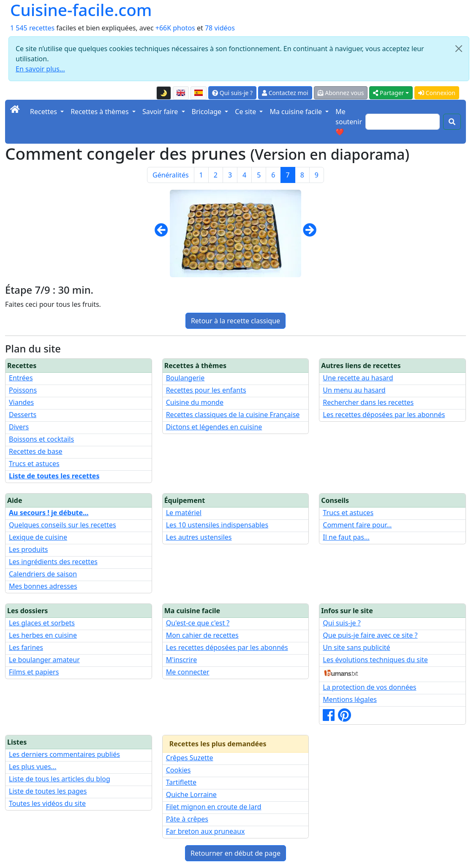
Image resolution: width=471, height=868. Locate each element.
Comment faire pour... (357, 525)
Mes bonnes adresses (43, 586)
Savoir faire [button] (161, 112)
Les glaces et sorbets (42, 623)
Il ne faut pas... (346, 537)
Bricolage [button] (208, 112)
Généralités (171, 175)
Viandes (21, 402)
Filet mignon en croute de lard (214, 807)
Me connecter (188, 672)
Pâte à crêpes (187, 819)
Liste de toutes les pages (48, 791)
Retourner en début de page (235, 853)
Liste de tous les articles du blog (60, 779)
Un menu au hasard (354, 390)
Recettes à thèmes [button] (101, 112)
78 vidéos (220, 28)
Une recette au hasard (358, 378)
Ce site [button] (246, 112)
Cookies (178, 770)
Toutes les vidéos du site (47, 803)
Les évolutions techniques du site (375, 660)
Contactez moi (285, 93)
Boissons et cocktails (41, 439)
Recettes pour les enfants (206, 390)
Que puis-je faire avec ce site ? (370, 635)
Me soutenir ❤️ (349, 122)
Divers (19, 427)
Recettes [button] (44, 112)
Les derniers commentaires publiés (64, 754)
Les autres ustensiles (199, 537)
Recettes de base (36, 451)
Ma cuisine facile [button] (297, 112)
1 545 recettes (32, 28)
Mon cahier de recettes (202, 635)
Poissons (23, 390)
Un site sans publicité (356, 647)
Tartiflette (181, 782)
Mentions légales (350, 699)
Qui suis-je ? (232, 93)
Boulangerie (185, 378)
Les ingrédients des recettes (53, 562)
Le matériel (184, 513)
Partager (388, 93)
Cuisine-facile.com (81, 10)
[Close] (459, 49)
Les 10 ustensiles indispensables (217, 525)
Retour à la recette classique (235, 321)
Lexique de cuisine (38, 537)
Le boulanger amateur (44, 660)
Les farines (26, 647)
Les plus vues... (33, 767)
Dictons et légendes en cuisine (214, 427)
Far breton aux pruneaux (206, 831)
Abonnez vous (341, 93)
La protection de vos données (369, 687)
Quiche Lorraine (191, 794)
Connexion (437, 93)
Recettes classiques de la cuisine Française (233, 415)
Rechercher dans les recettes (368, 402)
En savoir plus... (40, 69)
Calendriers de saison (43, 574)
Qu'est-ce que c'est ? (198, 623)
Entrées (21, 378)
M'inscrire (182, 660)
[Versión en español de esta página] (199, 93)
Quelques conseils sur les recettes (63, 525)
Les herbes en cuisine (43, 635)
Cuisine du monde (195, 402)
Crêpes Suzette (190, 758)
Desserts (23, 415)
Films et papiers (34, 672)
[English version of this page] (181, 93)
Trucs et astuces (34, 464)
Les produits (28, 549)
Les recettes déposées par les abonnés (384, 415)
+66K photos (175, 28)
